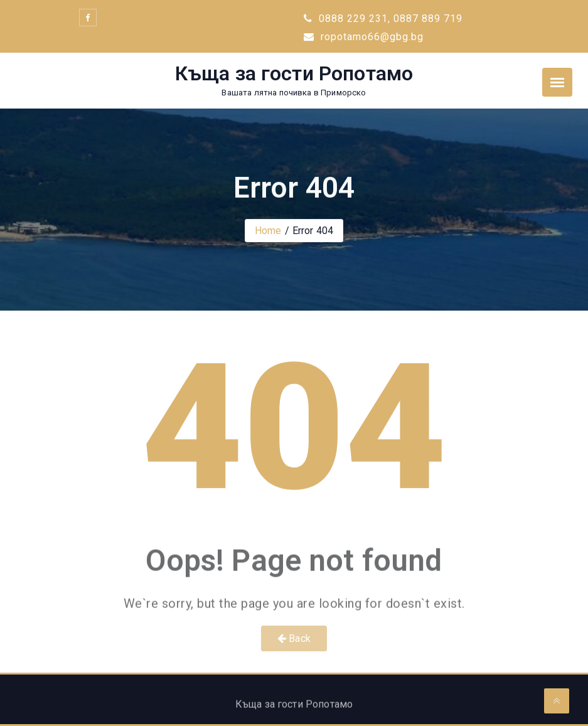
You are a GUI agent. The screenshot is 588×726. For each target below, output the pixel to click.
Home (268, 231)
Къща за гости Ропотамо (294, 73)
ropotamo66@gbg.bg (364, 37)
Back (294, 638)
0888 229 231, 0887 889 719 (383, 19)
